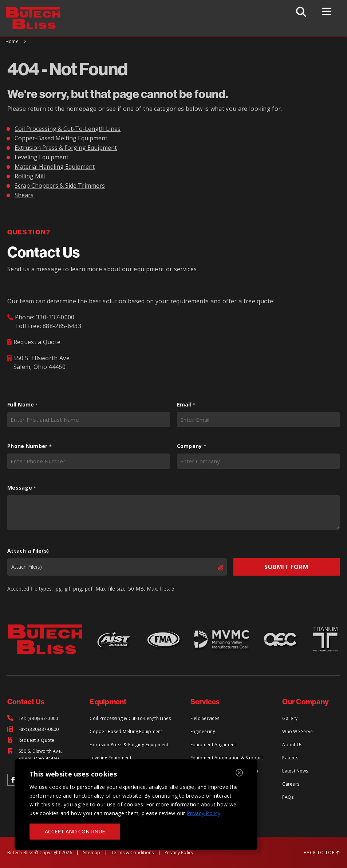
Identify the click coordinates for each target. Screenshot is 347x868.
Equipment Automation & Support (227, 758)
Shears (24, 195)
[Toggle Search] (302, 12)
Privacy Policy (204, 813)
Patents (290, 758)
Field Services (205, 718)
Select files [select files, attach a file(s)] (214, 568)
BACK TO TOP (322, 853)
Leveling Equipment (42, 157)
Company (192, 446)
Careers (291, 784)
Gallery (290, 718)
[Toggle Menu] (328, 12)
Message (22, 488)
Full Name (23, 405)
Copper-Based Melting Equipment (61, 138)
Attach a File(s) (28, 551)
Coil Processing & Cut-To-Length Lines (68, 129)
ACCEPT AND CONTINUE (75, 831)
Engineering (203, 731)
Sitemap (92, 853)
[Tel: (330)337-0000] (33, 719)
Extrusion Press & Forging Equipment (66, 148)
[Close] (239, 773)
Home (12, 41)
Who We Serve (297, 731)
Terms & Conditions (132, 853)
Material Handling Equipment (55, 167)
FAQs (288, 797)
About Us (292, 745)
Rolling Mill (30, 176)
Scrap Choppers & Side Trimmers (60, 186)
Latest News (295, 771)
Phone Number (29, 446)
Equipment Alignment (213, 745)
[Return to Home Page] (37, 12)
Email (186, 405)
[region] (136, 805)
